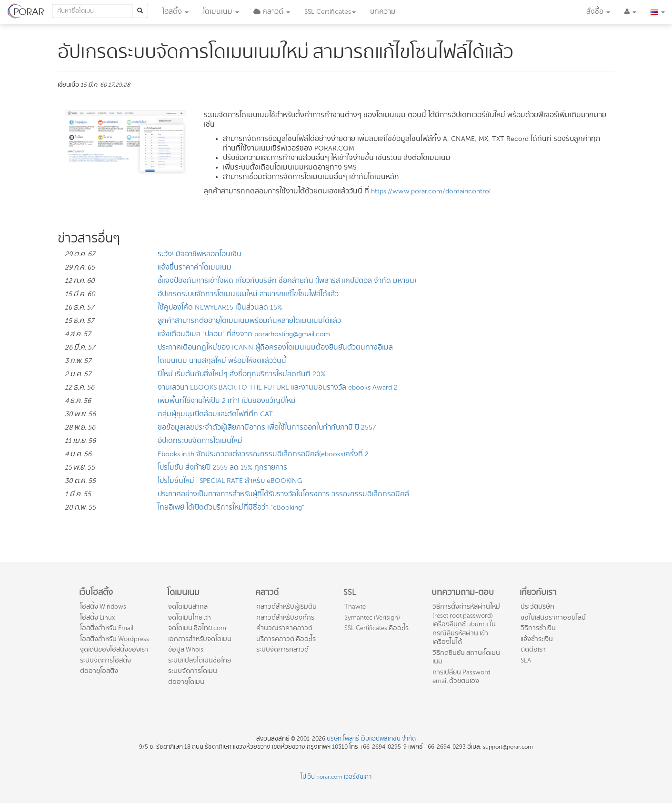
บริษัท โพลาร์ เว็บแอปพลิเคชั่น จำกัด (371, 739)
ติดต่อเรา (533, 649)
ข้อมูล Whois (186, 649)
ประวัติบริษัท (537, 607)
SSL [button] (330, 12)
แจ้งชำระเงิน (537, 639)
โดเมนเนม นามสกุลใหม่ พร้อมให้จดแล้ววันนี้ (222, 361)
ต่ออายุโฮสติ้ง (99, 671)
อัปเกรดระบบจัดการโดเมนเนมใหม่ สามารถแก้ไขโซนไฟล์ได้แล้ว (248, 294)
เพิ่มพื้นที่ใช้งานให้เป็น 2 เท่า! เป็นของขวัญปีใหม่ (227, 401)
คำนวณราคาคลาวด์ (284, 628)
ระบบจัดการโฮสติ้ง (105, 660)
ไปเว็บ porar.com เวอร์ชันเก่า (336, 777)
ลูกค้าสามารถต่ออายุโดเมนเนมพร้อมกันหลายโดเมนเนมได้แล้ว (249, 321)
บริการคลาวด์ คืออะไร (286, 639)
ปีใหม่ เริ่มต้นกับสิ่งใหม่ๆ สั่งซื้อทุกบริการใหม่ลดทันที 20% (241, 374)
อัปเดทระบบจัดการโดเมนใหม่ (200, 441)
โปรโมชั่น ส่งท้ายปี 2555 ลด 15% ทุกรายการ (222, 467)
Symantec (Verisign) (372, 617)
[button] (272, 12)
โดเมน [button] (221, 12)
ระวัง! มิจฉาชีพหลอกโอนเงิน (200, 254)
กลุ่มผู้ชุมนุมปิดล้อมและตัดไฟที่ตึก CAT (215, 414)
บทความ (383, 12)
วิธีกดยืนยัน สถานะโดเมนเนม (466, 657)
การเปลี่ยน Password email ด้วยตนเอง (461, 677)
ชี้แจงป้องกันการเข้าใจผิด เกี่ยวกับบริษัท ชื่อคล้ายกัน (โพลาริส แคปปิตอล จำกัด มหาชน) (287, 281)
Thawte (355, 607)
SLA (526, 660)
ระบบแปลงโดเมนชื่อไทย (200, 660)
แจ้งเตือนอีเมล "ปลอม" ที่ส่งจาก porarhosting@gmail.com (244, 334)
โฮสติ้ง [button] (176, 12)
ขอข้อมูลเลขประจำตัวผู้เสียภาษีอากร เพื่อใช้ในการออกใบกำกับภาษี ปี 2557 (267, 427)
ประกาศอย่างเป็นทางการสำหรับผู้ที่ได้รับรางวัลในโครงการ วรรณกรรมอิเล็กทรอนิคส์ (283, 494)
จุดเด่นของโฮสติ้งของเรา (114, 649)
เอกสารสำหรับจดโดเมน (200, 639)
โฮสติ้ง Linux (97, 617)
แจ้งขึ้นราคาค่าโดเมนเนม (195, 267)
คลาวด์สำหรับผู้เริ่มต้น (286, 607)
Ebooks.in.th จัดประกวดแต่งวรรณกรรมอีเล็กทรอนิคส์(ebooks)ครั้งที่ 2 (263, 454)
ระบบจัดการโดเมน (193, 671)
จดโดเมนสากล (188, 607)
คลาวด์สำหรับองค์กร (285, 617)
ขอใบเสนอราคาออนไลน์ (553, 617)
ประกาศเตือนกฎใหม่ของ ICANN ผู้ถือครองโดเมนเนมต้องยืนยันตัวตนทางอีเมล (275, 347)
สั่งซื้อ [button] (598, 12)
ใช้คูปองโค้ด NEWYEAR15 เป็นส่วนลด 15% (220, 307)
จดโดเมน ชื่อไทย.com (197, 628)
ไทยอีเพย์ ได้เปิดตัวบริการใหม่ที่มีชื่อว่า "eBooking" (231, 507)
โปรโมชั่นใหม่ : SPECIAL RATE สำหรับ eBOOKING (230, 481)
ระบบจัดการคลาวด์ (282, 649)
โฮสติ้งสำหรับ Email (107, 628)
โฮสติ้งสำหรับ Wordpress (115, 639)
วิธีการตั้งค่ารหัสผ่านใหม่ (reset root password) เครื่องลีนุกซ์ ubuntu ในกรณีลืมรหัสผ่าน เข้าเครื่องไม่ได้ (466, 624)
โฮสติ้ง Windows (103, 607)
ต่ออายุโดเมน (186, 682)
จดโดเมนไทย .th (190, 617)
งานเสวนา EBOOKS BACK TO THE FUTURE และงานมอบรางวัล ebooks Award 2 (278, 387)
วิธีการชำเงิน (538, 628)
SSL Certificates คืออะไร (376, 628)
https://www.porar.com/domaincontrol (431, 191)
